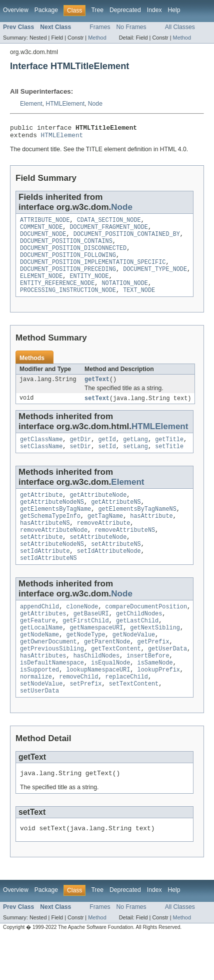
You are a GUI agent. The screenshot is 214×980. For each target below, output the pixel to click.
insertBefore (148, 691)
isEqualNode (110, 699)
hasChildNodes (96, 691)
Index (154, 10)
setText (97, 414)
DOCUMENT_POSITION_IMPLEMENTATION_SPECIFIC (93, 272)
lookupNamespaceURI (98, 707)
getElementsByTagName (55, 529)
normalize (36, 715)
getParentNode (107, 675)
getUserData (167, 683)
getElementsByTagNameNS (137, 529)
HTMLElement (65, 104)
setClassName (41, 464)
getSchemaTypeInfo (50, 537)
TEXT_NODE (139, 304)
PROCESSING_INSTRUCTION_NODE (68, 304)
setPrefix (86, 723)
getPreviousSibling (52, 683)
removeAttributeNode (54, 553)
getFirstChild (85, 651)
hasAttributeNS (45, 545)
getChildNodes (139, 643)
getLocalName (41, 659)
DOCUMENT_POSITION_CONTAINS (66, 248)
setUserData (39, 731)
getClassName (41, 456)
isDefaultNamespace (52, 699)
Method (97, 38)
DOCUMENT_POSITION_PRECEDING (68, 280)
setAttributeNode (98, 561)
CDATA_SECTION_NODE (109, 224)
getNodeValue (134, 667)
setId (107, 464)
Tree (97, 10)
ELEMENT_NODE (41, 288)
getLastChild (137, 651)
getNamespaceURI (97, 659)
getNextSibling (155, 659)
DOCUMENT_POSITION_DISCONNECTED (73, 256)
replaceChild (127, 715)
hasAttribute (151, 537)
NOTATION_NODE (124, 296)
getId (107, 456)
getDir (81, 456)
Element (31, 104)
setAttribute (41, 561)
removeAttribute (104, 545)
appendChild (39, 635)
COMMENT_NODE (41, 232)
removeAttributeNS (125, 553)
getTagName (105, 537)
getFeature (38, 651)
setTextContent (134, 723)
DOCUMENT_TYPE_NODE (155, 280)
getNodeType (85, 667)
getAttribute (41, 513)
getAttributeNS (116, 521)
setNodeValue (41, 723)
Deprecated (125, 10)
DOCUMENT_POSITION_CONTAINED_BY (127, 240)
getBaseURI (91, 643)
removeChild (78, 715)
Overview (16, 10)
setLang (135, 464)
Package (46, 10)
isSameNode (155, 699)
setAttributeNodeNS (52, 569)
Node (95, 104)
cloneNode (82, 635)
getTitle (169, 456)
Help (174, 10)
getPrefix (153, 675)
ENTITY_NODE (89, 288)
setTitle (169, 464)
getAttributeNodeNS (52, 521)
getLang (135, 456)
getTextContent (116, 683)
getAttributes (43, 643)
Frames (100, 27)
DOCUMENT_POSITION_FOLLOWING (68, 264)
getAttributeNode (98, 513)
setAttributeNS (116, 569)
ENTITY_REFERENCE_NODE (57, 296)
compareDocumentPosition (146, 635)
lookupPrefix (159, 707)
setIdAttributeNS (48, 585)
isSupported (39, 707)
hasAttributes (43, 691)
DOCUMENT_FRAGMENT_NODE (109, 232)
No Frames (131, 27)
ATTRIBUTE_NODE (45, 224)
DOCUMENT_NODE (43, 240)
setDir (81, 464)
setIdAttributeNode (109, 577)
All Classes (180, 27)
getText (97, 394)
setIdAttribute (45, 577)
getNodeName (39, 667)
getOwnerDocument (48, 675)
